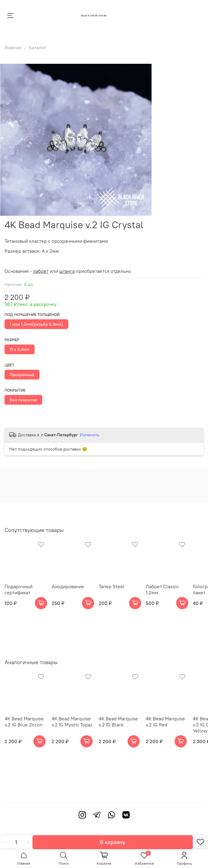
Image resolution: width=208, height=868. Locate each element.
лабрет (41, 271)
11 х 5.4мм (20, 349)
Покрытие (15, 390)
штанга (67, 271)
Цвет (9, 365)
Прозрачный (22, 375)
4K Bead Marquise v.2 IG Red (165, 722)
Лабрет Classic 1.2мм (162, 589)
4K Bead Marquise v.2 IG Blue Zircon (24, 722)
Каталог (38, 47)
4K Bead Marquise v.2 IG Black (118, 722)
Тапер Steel (112, 586)
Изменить (90, 435)
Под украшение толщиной (32, 315)
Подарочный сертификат (19, 589)
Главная (13, 47)
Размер (12, 340)
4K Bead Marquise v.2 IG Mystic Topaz (72, 722)
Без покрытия (23, 400)
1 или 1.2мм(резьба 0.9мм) (36, 324)
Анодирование (68, 586)
